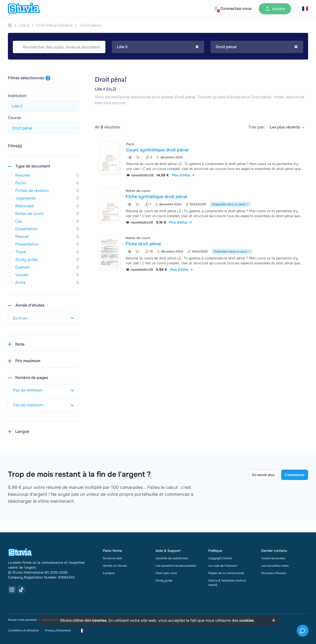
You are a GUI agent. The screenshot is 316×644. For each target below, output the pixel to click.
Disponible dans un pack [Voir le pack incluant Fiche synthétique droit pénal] (230, 204)
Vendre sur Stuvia (115, 566)
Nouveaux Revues (274, 573)
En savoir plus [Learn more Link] (263, 475)
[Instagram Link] (12, 590)
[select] (287, 127)
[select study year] (43, 318)
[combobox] (158, 47)
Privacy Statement (58, 630)
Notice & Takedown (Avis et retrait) (227, 583)
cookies (99, 620)
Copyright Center (220, 558)
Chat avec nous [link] (166, 573)
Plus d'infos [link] (183, 175)
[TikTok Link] (21, 590)
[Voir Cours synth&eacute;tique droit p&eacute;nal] (201, 159)
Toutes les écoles (273, 558)
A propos (109, 573)
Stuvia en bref (112, 558)
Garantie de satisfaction (172, 558)
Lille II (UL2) (105, 89)
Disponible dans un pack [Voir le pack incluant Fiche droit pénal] (232, 251)
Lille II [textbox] (158, 47)
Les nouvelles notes (275, 566)
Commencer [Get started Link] (295, 475)
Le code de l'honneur (223, 566)
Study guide (164, 581)
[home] (24, 9)
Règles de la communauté (226, 573)
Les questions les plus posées (176, 566)
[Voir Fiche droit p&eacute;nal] (201, 253)
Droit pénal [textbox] (257, 47)
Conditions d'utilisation (23, 630)
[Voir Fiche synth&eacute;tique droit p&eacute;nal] (201, 206)
